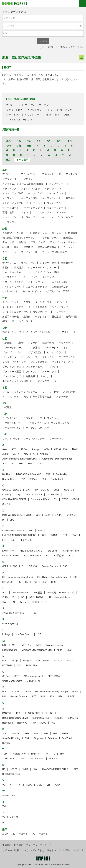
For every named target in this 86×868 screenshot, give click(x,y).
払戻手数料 (48, 343)
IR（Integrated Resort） (61, 597)
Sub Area (53, 738)
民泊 (26, 397)
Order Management (12, 681)
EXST (14, 540)
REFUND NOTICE (41, 718)
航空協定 (28, 247)
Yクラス (14, 817)
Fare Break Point (71, 551)
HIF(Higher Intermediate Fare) (18, 577)
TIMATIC (35, 754)
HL (27, 582)
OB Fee (6, 676)
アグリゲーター (11, 179)
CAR (28, 490)
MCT (14, 645)
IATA (5, 593)
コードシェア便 (29, 252)
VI (20, 785)
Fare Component (32, 556)
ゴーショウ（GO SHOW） (56, 252)
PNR (43, 696)
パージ (20, 352)
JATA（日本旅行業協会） (16, 613)
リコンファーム (38, 423)
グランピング (38, 242)
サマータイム (9, 263)
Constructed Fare (40, 499)
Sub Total (67, 738)
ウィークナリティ (33, 208)
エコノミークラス (42, 212)
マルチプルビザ (50, 392)
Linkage (6, 634)
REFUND (49, 713)
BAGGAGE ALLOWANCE (29, 474)
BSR (44, 479)
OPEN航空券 (54, 676)
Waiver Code (9, 796)
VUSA (57, 785)
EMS (40, 531)
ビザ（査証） (35, 352)
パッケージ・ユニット (56, 348)
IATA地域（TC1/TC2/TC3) (61, 593)
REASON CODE (33, 713)
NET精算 (27, 661)
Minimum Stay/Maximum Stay (37, 650)
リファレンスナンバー (38, 428)
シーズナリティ (11, 277)
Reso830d (8, 723)
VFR (12, 785)
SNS (46, 734)
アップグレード (47, 105)
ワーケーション (57, 439)
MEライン (27, 645)
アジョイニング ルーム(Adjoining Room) (23, 184)
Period (27, 692)
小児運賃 (19, 268)
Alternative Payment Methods (57, 459)
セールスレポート (32, 291)
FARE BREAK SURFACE (30, 551)
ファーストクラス (45, 357)
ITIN (13, 602)
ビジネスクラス (55, 352)
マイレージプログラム (26, 392)
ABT (14, 449)
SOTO (65, 734)
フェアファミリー (68, 357)
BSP (23, 479)
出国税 (6, 268)
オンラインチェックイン (34, 217)
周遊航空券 (67, 263)
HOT (35, 582)
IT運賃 (36, 602)
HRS (58, 115)
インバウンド (56, 193)
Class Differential (33, 495)
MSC (69, 650)
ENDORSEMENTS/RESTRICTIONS (19, 535)
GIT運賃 (33, 566)
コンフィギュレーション (19, 120)
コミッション (68, 247)
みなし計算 (69, 392)
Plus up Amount (19, 696)
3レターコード (40, 834)
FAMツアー (8, 551)
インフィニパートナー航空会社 (59, 198)
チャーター (60, 312)
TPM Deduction (36, 759)
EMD (31, 531)
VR (48, 785)
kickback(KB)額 (10, 624)
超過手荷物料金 (11, 317)
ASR (67, 115)
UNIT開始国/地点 (11, 774)
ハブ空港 (33, 343)
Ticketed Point (19, 754)
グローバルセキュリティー (63, 242)
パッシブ (7, 352)
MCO (5, 645)
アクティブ (72, 174)
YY (4, 817)
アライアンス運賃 (30, 189)
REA (18, 713)
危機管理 (73, 233)
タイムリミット (11, 302)
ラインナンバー (11, 418)
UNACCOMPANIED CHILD (55, 769)
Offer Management (33, 676)
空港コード (8, 242)
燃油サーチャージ (12, 332)
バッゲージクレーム (13, 348)
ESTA (64, 535)
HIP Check (8, 582)
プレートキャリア (12, 376)
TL (54, 754)
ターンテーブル (43, 302)
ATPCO (40, 464)
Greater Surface (50, 566)
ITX (46, 602)
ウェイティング (55, 208)
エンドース (62, 212)
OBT (17, 676)
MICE (39, 645)
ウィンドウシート (37, 110)
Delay (48, 515)
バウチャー (64, 343)
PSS (52, 696)
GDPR (5, 566)
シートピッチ (13, 115)
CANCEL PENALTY (12, 490)
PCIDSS (15, 692)
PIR (4, 696)
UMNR (25, 769)
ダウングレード (33, 115)
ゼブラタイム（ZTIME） (59, 291)
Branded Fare (9, 479)
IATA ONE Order (20, 593)
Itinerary (24, 602)
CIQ (18, 495)
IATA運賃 (37, 593)
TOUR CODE (8, 759)
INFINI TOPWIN (37, 597)
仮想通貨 (7, 233)
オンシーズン (9, 217)
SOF (55, 734)
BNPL (48, 474)
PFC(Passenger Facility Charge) (52, 692)
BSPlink (33, 479)
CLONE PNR (53, 495)
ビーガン (26, 357)
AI (34, 454)
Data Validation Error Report (17, 515)
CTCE (65, 499)
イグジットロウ (14, 110)
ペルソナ (45, 376)
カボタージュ (40, 233)
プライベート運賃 (12, 372)
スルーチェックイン (36, 287)
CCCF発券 (70, 490)
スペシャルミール (12, 287)
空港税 (22, 242)
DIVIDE (58, 515)
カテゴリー (22, 233)
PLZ (34, 696)
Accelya (35, 449)
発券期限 (7, 343)
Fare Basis (52, 551)
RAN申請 (7, 713)
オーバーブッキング (61, 110)
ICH (14, 597)
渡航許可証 (72, 317)
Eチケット (27, 540)
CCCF (57, 490)
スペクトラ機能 (60, 282)
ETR (4, 540)
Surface (6, 743)
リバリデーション (12, 428)
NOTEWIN (7, 665)
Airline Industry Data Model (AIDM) (20, 459)
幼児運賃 (7, 407)
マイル (6, 392)
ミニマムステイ (11, 397)
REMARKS (73, 718)
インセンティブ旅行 (13, 193)
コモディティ (9, 252)
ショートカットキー (13, 272)
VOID (39, 785)
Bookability (62, 474)
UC (4, 769)
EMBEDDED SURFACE (13, 531)
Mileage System (55, 645)
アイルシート (13, 105)
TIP (46, 754)
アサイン (30, 105)
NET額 (15, 661)
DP (4, 520)
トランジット (26, 321)
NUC (19, 665)
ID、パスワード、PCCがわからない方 (61, 47)
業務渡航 (68, 238)
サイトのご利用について (15, 850)
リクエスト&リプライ (14, 423)
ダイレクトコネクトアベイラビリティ (48, 307)
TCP (5, 754)
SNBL (36, 734)
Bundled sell (57, 479)
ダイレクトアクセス (13, 307)
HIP (75, 577)
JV (35, 613)
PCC (5, 692)
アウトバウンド (29, 174)
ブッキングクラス (61, 362)
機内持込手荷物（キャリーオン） (20, 238)
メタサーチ (62, 397)
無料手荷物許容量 (42, 397)
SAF (4, 734)
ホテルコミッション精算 (15, 381)
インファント (9, 198)
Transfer (53, 759)
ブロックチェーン (35, 367)
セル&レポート (10, 291)
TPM (22, 759)
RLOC (43, 723)
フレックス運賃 (39, 362)
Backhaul (7, 474)
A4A (5, 449)
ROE (53, 723)
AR (12, 464)
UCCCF (14, 769)
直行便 (27, 317)
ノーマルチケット (67, 332)
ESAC (54, 535)
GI (23, 566)
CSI (55, 499)
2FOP (5, 834)
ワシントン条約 (11, 439)
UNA (35, 769)
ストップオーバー (38, 282)
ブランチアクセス (12, 367)
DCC (38, 515)
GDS (15, 566)
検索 (75, 4)
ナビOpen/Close (82, 4)
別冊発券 (30, 376)
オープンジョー (11, 222)
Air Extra (44, 454)
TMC (62, 754)
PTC (61, 696)
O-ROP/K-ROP (34, 681)
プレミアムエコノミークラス (41, 372)
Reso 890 (22, 723)
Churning (7, 495)
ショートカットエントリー (42, 268)
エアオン (23, 212)
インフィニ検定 (29, 198)
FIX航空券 (59, 556)
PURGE (71, 696)
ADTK (16, 454)
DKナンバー (73, 515)
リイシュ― (53, 418)
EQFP (44, 535)
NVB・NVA (32, 665)
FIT (47, 556)
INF (23, 597)
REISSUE (58, 718)
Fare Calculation (11, 556)
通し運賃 (56, 317)
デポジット (41, 317)
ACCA (24, 449)
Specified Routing (11, 738)
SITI (27, 734)
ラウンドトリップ (33, 418)
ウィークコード (11, 208)
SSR (27, 738)
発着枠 (20, 343)
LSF (39, 634)
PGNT (75, 692)
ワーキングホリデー (34, 439)
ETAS (75, 535)
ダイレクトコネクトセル (15, 312)
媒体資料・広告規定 (13, 845)
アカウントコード (52, 174)
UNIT (75, 769)
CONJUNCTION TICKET (14, 499)
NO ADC (59, 661)
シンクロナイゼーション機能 (43, 272)
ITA (4, 602)
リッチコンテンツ (60, 423)
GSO (65, 566)
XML (5, 806)
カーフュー (57, 233)
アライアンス (9, 189)
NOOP (70, 661)
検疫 (16, 247)
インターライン (36, 193)
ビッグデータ (9, 357)
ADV (26, 454)
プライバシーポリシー (38, 845)
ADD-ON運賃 (61, 449)
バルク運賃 (34, 348)
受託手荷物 (48, 277)
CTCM (76, 499)
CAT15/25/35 (42, 490)
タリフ (27, 302)
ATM (30, 464)
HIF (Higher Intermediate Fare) (53, 577)
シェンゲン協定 (48, 263)
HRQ (48, 115)
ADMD (5, 454)
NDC (5, 661)
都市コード (8, 321)
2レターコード (20, 834)
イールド (38, 203)
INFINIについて (71, 850)
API (4, 464)
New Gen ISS (43, 661)
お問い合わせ (38, 850)
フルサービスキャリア (14, 362)
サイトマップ (54, 850)
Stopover (38, 738)
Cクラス (7, 504)
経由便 (6, 247)
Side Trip (16, 734)
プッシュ (54, 367)
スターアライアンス (13, 282)
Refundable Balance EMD (15, 718)
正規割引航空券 (60, 287)
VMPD (29, 785)
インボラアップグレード (15, 203)
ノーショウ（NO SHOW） (39, 332)
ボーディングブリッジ (45, 381)
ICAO (5, 597)
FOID (71, 556)
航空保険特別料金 (47, 247)
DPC (12, 520)
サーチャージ (28, 263)
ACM (47, 449)
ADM (74, 449)
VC (4, 785)
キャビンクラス (50, 238)
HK (19, 582)
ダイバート (62, 302)
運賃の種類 (8, 212)
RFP (34, 723)
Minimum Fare (10, 650)
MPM (59, 650)
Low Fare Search (24, 634)
